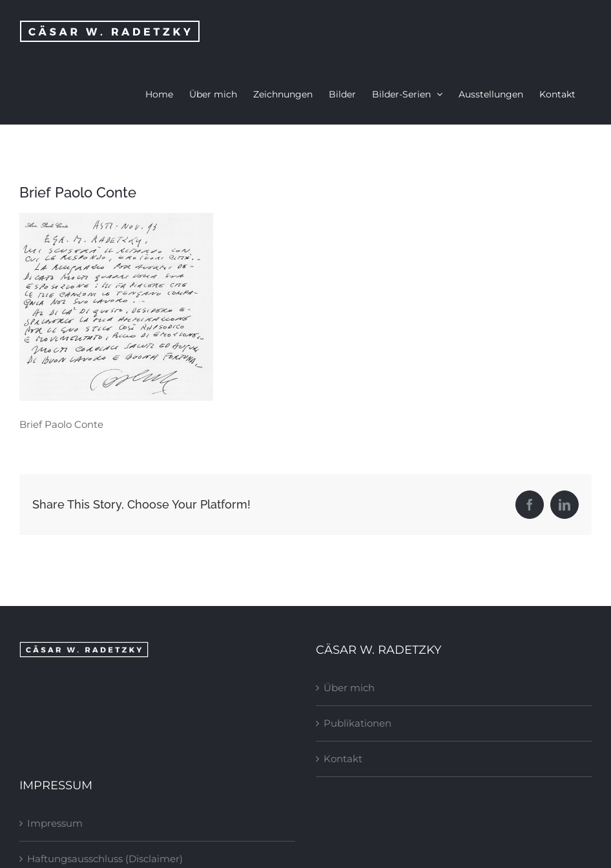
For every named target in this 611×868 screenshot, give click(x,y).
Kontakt (343, 759)
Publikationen (357, 723)
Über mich (349, 688)
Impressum (55, 823)
